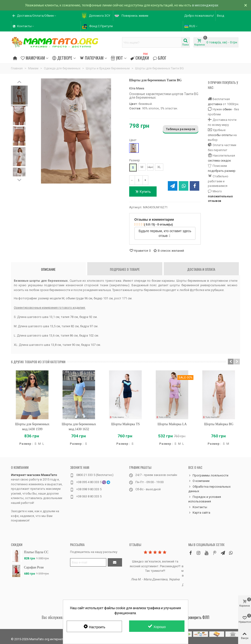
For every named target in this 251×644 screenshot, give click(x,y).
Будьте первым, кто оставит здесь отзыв (165, 233)
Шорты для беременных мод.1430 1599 (32, 427)
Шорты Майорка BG (219, 424)
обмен (227, 109)
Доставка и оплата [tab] (201, 269)
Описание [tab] (48, 269)
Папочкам (91, 58)
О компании (20, 467)
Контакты (198, 507)
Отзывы (135, 544)
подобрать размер (222, 171)
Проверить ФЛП (197, 617)
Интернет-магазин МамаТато (34, 475)
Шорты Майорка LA (172, 424)
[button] (231, 362)
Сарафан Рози (34, 567)
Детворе (62, 58)
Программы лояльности (208, 475)
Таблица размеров (181, 129)
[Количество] (139, 180)
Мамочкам (33, 58)
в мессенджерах (205, 5)
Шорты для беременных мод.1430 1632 (79, 427)
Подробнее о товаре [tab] (125, 269)
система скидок (219, 161)
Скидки (140, 57)
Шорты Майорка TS (126, 424)
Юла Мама (137, 88)
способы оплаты (220, 135)
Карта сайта (199, 513)
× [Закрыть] (246, 5)
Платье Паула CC (36, 552)
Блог (159, 58)
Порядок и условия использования (205, 499)
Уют (117, 58)
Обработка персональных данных (209, 489)
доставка (215, 104)
